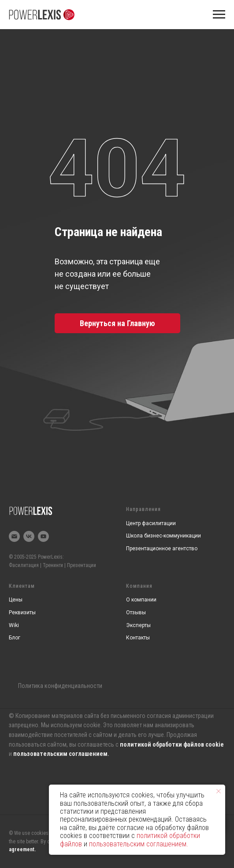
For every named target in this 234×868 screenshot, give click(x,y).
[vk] (29, 536)
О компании (141, 600)
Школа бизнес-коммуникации (163, 536)
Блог (15, 638)
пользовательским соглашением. (139, 844)
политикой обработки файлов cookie (172, 744)
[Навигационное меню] (219, 15)
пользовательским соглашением (60, 754)
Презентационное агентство (162, 549)
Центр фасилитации (151, 523)
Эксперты (138, 625)
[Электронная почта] (14, 536)
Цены (16, 600)
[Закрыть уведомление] (219, 791)
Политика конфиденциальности (60, 686)
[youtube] (43, 536)
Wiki (14, 625)
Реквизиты (22, 612)
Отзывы (136, 612)
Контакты (138, 638)
